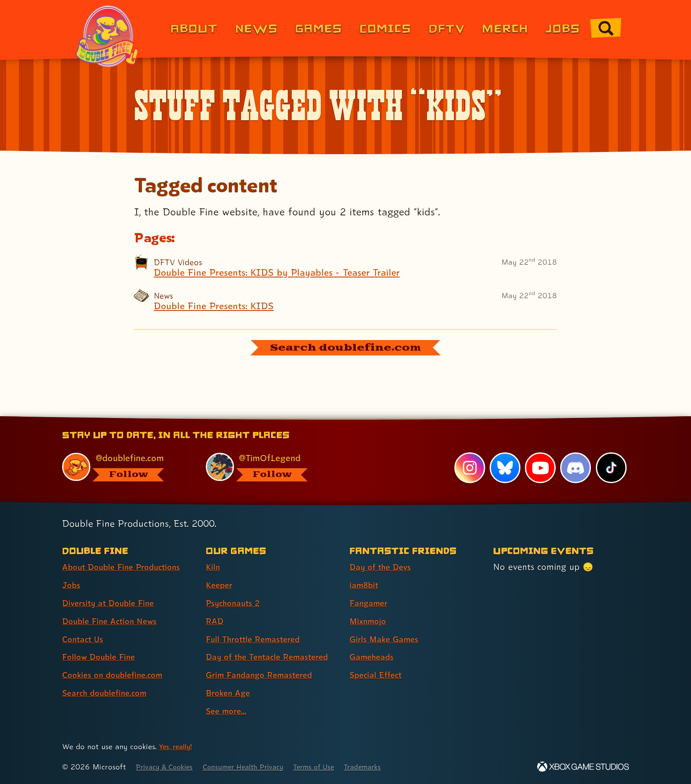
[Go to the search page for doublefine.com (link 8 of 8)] (606, 28)
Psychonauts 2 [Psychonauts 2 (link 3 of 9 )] (235, 603)
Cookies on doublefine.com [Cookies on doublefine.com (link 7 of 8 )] (116, 675)
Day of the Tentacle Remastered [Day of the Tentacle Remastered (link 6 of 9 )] (272, 657)
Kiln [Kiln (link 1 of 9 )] (213, 567)
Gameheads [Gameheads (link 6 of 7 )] (373, 657)
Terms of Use (331, 767)
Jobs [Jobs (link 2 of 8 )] (72, 585)
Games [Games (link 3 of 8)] (319, 28)
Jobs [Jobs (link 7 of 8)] (563, 28)
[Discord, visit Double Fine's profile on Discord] (575, 468)
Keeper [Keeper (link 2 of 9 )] (220, 585)
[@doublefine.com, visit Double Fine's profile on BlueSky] (124, 467)
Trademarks (384, 767)
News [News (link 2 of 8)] (257, 28)
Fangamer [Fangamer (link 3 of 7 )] (370, 603)
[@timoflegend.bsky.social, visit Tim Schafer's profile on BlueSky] (267, 467)
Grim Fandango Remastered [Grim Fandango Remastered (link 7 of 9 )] (264, 675)
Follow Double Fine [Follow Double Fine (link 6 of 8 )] (101, 657)
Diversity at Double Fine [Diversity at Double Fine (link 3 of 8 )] (111, 603)
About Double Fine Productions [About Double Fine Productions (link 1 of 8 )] (126, 567)
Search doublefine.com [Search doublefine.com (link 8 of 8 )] (108, 693)
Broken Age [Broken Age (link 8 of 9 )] (230, 693)
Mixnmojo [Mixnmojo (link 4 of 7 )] (370, 621)
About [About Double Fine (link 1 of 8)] (194, 28)
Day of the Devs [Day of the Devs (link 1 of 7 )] (383, 567)
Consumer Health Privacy (254, 767)
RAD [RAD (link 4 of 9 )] (215, 621)
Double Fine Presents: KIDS (219, 308)
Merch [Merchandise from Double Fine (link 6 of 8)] (505, 28)
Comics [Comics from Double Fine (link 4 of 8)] (386, 28)
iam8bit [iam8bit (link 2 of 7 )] (365, 585)
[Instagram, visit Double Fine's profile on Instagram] (469, 468)
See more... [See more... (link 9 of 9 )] (228, 711)
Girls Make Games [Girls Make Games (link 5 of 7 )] (386, 639)
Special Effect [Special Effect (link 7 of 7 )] (378, 675)
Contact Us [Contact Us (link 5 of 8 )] (84, 639)
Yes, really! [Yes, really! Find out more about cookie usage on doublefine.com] (177, 746)
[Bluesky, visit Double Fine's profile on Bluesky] (504, 468)
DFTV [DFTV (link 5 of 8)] (447, 28)
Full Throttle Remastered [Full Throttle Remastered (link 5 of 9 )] (257, 639)
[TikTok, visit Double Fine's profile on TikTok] (611, 468)
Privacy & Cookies (167, 767)
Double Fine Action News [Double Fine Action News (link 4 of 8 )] (113, 621)
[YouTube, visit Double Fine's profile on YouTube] (540, 468)
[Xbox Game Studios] (583, 767)
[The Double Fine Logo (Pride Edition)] (108, 36)
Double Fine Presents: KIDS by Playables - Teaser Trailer (287, 274)
